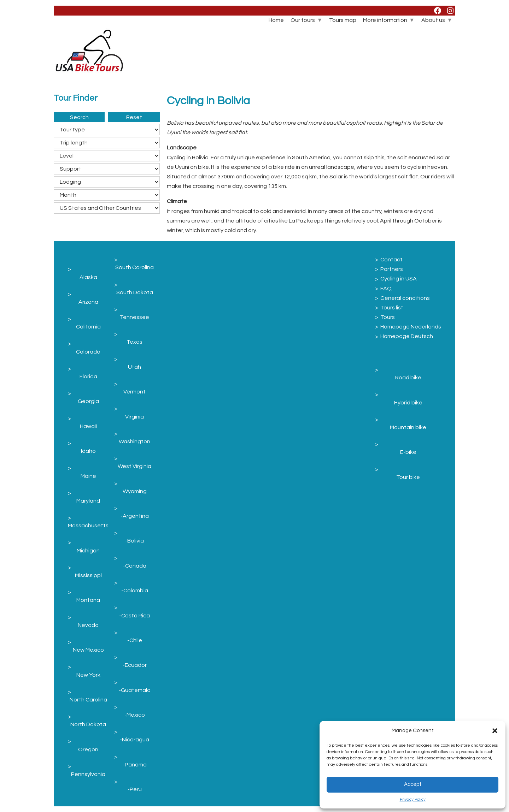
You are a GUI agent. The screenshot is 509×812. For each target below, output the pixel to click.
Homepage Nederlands (411, 327)
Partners (392, 269)
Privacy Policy (413, 799)
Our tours (303, 20)
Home (276, 20)
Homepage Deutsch (407, 336)
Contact (391, 260)
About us (433, 20)
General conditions (405, 298)
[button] (495, 731)
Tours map (343, 20)
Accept (413, 784)
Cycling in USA (399, 279)
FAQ (386, 289)
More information (385, 20)
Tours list (392, 308)
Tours (388, 317)
